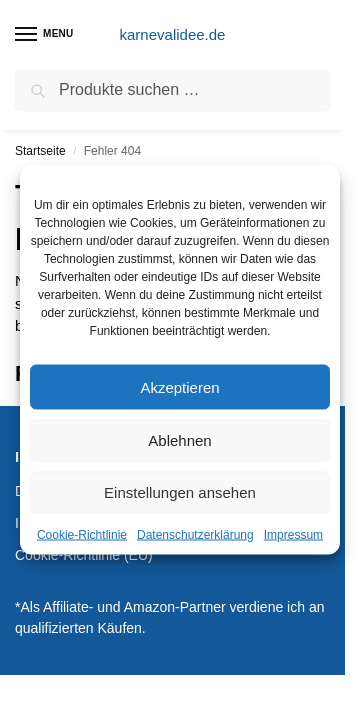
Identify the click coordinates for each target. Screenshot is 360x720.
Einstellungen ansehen (180, 492)
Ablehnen (179, 440)
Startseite (40, 151)
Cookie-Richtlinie (82, 535)
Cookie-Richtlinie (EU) (84, 555)
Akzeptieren (179, 386)
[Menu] (45, 35)
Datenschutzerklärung (195, 535)
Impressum (293, 535)
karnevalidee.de (173, 34)
